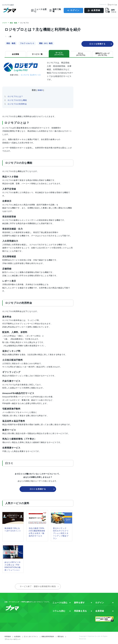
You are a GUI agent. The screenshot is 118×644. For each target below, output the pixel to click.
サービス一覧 (37, 54)
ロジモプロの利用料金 (17, 104)
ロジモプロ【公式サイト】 (31, 75)
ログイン (75, 10)
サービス (59, 54)
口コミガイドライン (31, 637)
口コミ (81, 54)
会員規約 (17, 637)
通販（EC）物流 (46, 43)
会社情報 (15, 54)
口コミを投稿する (101, 44)
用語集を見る (80, 611)
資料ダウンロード (103, 54)
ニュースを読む (60, 603)
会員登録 (96, 10)
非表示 (40, 90)
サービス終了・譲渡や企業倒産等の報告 (39, 586)
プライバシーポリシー (13, 639)
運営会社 (61, 637)
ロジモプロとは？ (15, 96)
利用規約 (8, 637)
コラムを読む (59, 611)
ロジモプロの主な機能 (17, 100)
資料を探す (79, 603)
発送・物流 (11, 43)
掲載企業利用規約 (48, 637)
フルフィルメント (27, 43)
